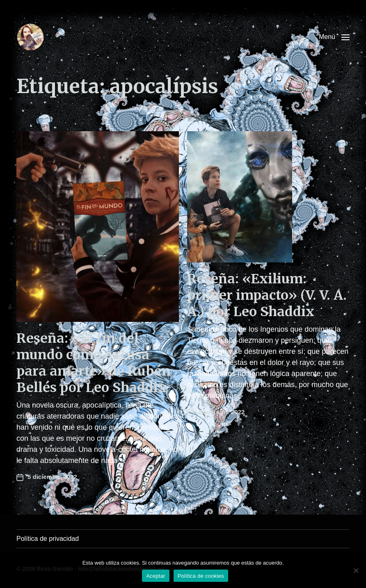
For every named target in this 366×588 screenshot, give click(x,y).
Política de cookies (201, 576)
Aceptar (156, 576)
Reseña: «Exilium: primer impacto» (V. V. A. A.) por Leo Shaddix (267, 295)
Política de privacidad (48, 539)
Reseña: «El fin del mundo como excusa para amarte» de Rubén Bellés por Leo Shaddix (94, 363)
